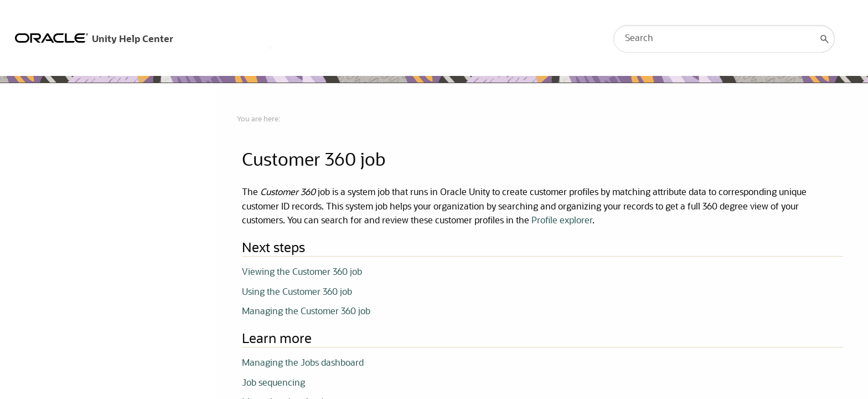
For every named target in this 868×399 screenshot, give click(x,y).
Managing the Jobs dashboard (303, 364)
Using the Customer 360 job (297, 293)
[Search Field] (724, 39)
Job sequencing (273, 383)
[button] (825, 39)
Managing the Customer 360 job (306, 312)
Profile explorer (562, 221)
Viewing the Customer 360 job (302, 273)
